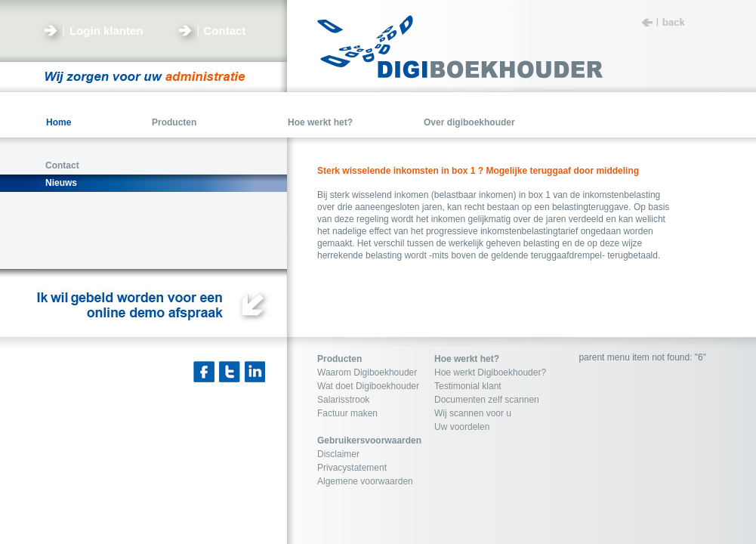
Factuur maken (347, 413)
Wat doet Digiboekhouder (368, 386)
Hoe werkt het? (467, 359)
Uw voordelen (462, 427)
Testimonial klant (468, 386)
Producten (339, 359)
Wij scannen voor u (473, 413)
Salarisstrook (343, 400)
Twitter (230, 372)
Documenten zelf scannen (487, 400)
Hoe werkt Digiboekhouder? (490, 372)
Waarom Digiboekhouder (367, 372)
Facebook (204, 372)
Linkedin (255, 372)
